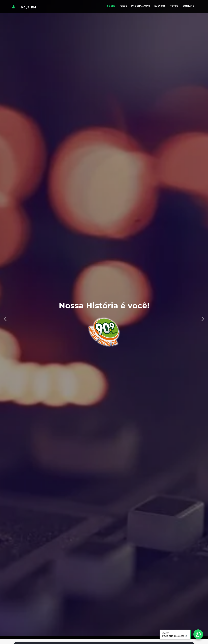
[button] (5, 310)
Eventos (160, 6)
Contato (188, 6)
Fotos (174, 6)
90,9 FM (29, 7)
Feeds (123, 6)
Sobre (111, 6)
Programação (141, 6)
